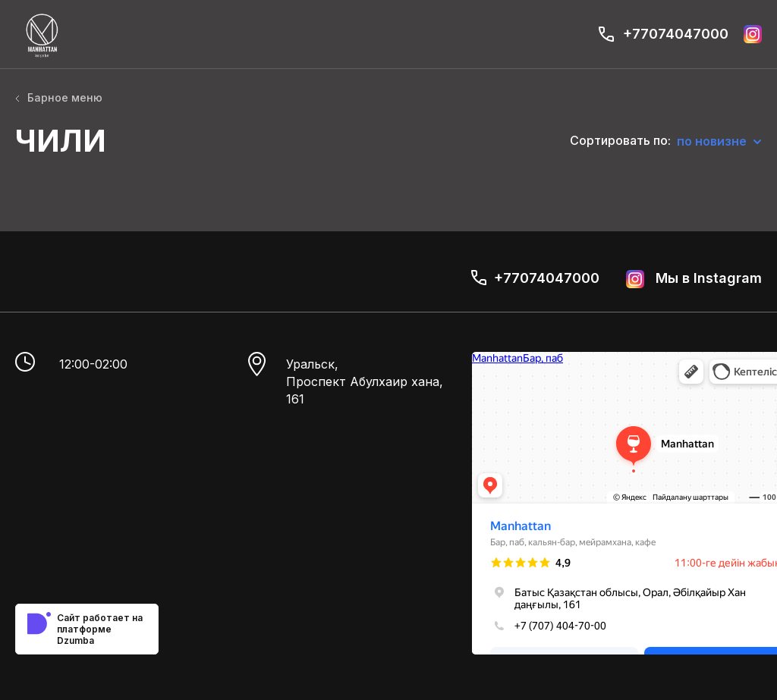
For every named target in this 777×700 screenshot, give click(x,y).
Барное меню (59, 97)
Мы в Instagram (694, 279)
